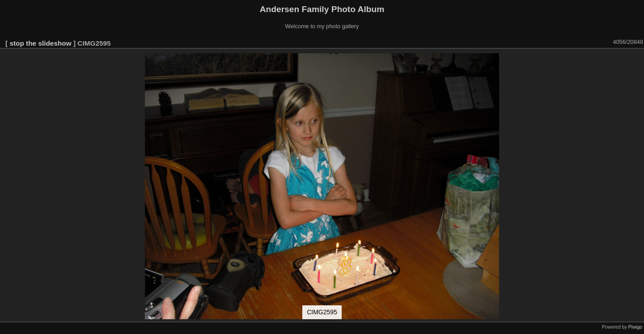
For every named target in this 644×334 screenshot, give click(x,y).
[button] (636, 61)
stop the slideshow (40, 43)
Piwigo (635, 327)
